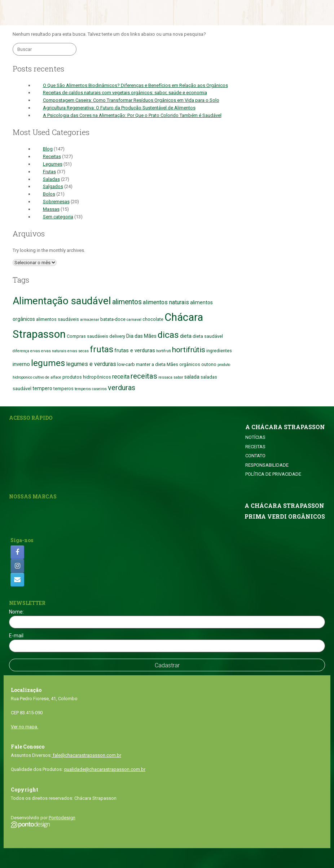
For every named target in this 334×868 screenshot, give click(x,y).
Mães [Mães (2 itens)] (172, 364)
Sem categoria (58, 217)
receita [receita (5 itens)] (121, 377)
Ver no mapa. (25, 727)
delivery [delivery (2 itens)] (117, 336)
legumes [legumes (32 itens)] (48, 363)
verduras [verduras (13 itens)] (122, 388)
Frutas (49, 172)
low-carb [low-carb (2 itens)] (126, 364)
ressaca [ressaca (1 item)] (165, 377)
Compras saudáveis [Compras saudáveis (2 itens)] (87, 336)
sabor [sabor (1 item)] (178, 377)
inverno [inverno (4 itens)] (21, 364)
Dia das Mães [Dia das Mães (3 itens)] (141, 336)
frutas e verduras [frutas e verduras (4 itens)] (135, 350)
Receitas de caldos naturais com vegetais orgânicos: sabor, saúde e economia (125, 93)
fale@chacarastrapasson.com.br (86, 755)
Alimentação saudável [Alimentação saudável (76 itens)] (62, 301)
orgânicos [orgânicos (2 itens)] (190, 364)
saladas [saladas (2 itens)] (209, 377)
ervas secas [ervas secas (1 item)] (78, 351)
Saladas (51, 179)
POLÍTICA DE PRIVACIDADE (273, 474)
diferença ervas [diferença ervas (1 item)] (26, 351)
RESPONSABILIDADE (267, 465)
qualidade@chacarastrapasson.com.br (105, 769)
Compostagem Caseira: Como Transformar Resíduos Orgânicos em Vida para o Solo (131, 100)
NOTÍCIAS (255, 437)
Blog (48, 149)
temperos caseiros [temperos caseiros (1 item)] (91, 389)
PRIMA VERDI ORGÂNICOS (285, 516)
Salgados (53, 186)
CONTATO (255, 456)
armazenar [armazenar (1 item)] (90, 320)
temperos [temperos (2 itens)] (63, 389)
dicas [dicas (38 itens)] (168, 335)
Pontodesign (62, 818)
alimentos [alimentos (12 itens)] (127, 302)
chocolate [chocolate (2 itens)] (153, 319)
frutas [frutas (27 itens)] (102, 349)
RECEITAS (255, 447)
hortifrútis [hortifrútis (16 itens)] (189, 350)
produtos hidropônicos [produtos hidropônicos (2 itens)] (87, 377)
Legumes (53, 164)
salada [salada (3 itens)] (192, 377)
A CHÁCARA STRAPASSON (285, 427)
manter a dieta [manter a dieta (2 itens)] (151, 364)
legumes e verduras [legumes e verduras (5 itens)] (91, 364)
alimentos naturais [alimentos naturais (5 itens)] (166, 302)
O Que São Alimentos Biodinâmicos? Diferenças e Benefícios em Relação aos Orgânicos (135, 85)
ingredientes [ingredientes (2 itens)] (219, 351)
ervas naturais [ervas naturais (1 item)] (54, 351)
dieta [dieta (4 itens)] (186, 336)
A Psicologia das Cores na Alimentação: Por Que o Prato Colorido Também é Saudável (132, 115)
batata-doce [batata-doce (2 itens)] (113, 319)
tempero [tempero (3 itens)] (42, 388)
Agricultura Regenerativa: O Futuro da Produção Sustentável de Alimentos (119, 108)
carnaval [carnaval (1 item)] (134, 320)
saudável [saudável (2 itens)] (22, 389)
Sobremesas (56, 202)
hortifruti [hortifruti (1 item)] (164, 351)
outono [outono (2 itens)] (209, 364)
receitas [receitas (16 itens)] (144, 376)
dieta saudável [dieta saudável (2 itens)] (208, 336)
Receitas (52, 156)
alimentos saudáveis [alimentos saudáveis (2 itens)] (58, 319)
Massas (51, 209)
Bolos (49, 194)
